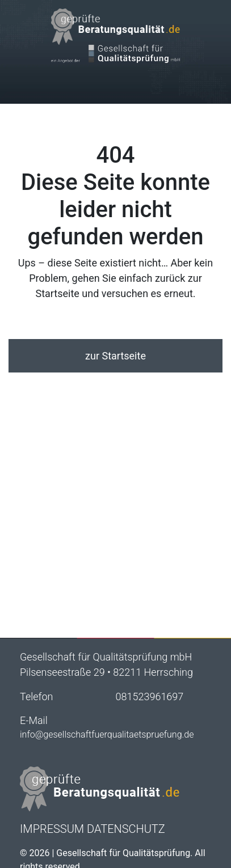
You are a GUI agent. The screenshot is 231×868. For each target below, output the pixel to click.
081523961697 (150, 696)
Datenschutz (126, 829)
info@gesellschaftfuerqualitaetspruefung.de (107, 734)
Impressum (52, 829)
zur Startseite (115, 356)
